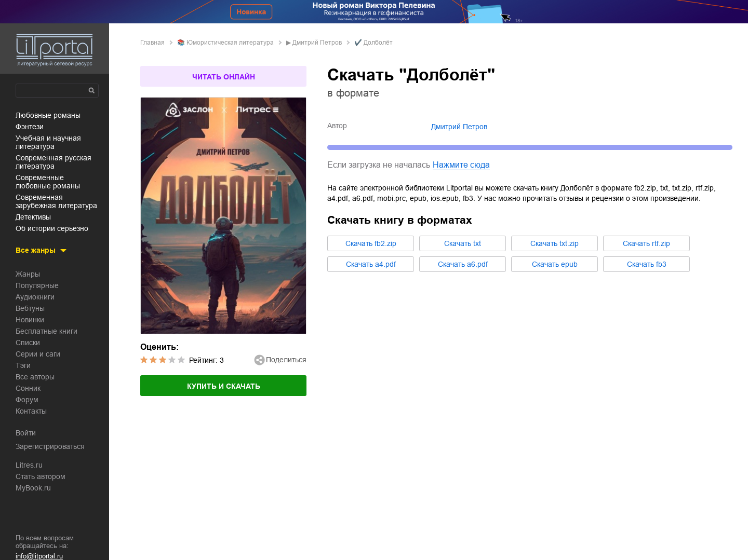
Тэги (23, 365)
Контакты (31, 411)
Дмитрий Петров (317, 43)
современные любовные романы (48, 182)
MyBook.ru (33, 488)
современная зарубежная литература (56, 201)
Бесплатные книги (46, 331)
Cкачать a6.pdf (463, 264)
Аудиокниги (35, 297)
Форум (27, 400)
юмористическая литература (230, 43)
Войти (26, 433)
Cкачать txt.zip (555, 243)
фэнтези (30, 127)
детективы (33, 217)
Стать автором (41, 476)
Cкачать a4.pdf (371, 264)
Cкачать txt (463, 243)
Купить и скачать (224, 386)
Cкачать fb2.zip (371, 243)
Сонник (28, 388)
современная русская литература (54, 162)
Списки (28, 343)
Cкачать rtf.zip (646, 243)
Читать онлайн (224, 77)
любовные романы (48, 115)
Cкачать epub (555, 264)
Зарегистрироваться (50, 446)
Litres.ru (29, 465)
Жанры (28, 274)
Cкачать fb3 (647, 264)
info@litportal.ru (39, 556)
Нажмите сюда (461, 165)
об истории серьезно (52, 228)
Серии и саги (38, 354)
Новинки (30, 320)
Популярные (37, 285)
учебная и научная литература (48, 142)
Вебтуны (30, 308)
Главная (152, 43)
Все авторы (35, 377)
